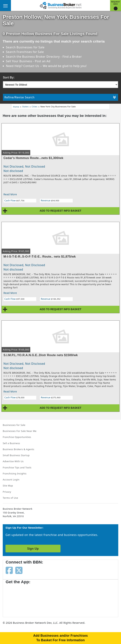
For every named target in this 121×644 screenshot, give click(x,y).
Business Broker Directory (41, 57)
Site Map (8, 486)
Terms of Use (10, 498)
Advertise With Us (13, 461)
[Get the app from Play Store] (48, 599)
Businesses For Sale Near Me (20, 431)
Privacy (7, 492)
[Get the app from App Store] (19, 599)
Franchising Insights (15, 474)
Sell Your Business (19, 61)
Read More (10, 194)
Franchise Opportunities (17, 437)
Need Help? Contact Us (23, 66)
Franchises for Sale (30, 52)
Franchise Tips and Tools (17, 467)
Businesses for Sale (31, 47)
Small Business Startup (16, 455)
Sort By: (9, 77)
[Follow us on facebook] (9, 570)
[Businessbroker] (60, 5)
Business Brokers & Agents (18, 449)
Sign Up (33, 549)
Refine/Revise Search (60, 97)
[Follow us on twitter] (19, 570)
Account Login (11, 480)
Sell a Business (11, 443)
